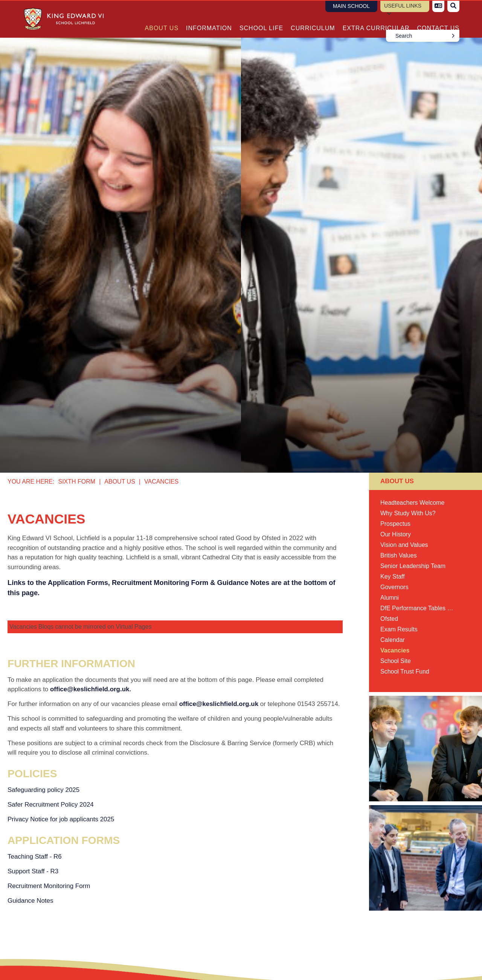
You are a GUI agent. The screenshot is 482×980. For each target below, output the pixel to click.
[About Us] (162, 19)
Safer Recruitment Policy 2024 (51, 805)
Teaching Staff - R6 (35, 857)
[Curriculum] (313, 19)
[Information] (209, 19)
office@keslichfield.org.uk (90, 689)
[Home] (61, 19)
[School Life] (261, 19)
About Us (120, 482)
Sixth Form (77, 482)
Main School (351, 6)
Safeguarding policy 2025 (43, 790)
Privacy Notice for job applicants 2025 (61, 819)
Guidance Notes (30, 901)
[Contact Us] (438, 19)
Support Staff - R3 (33, 871)
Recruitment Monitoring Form (49, 886)
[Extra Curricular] (376, 19)
